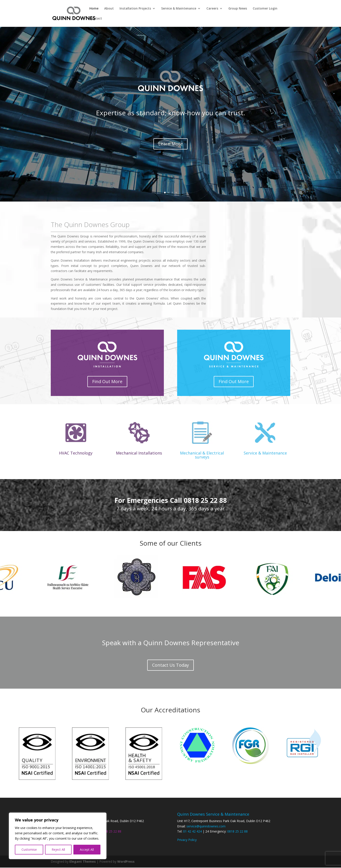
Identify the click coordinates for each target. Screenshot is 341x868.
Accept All (87, 849)
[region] (58, 836)
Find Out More (107, 382)
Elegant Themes (83, 862)
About (109, 9)
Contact (96, 19)
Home (94, 9)
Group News (238, 9)
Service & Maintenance (179, 9)
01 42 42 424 (192, 832)
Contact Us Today (170, 665)
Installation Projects (135, 9)
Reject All (58, 849)
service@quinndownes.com (206, 826)
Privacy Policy (187, 840)
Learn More (170, 144)
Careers (212, 9)
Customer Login (265, 9)
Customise (29, 849)
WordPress (126, 862)
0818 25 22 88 (111, 832)
